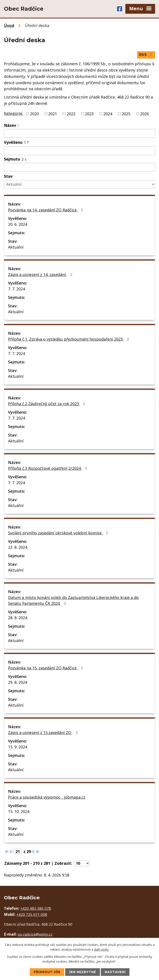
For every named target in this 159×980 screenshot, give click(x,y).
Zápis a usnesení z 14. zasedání (41, 274)
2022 (71, 114)
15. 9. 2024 (18, 747)
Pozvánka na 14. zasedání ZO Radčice (46, 210)
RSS (146, 55)
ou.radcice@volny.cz (35, 934)
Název (10, 125)
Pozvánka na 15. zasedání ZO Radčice (46, 668)
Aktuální (16, 247)
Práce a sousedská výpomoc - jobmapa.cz (47, 797)
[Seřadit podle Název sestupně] (18, 126)
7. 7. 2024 (17, 289)
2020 (34, 114)
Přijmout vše (47, 972)
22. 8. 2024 (18, 547)
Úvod (9, 25)
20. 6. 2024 (18, 224)
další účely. (102, 949)
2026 (144, 114)
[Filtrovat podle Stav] (79, 184)
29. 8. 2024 (18, 682)
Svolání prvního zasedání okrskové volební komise (59, 533)
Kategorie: (13, 113)
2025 (126, 114)
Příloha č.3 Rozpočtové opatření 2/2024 (48, 468)
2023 (89, 114)
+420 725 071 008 (32, 914)
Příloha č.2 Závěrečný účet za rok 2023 (47, 404)
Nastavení (115, 972)
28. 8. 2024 (18, 618)
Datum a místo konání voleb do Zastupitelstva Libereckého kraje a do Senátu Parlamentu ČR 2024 (73, 600)
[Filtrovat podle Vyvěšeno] (79, 151)
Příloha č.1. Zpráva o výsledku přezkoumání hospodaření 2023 (69, 339)
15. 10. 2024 (19, 811)
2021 (53, 114)
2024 (108, 114)
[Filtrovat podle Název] (79, 133)
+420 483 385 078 (36, 908)
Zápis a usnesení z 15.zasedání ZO (44, 732)
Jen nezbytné (83, 972)
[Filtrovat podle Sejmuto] (79, 167)
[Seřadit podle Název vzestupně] (18, 125)
